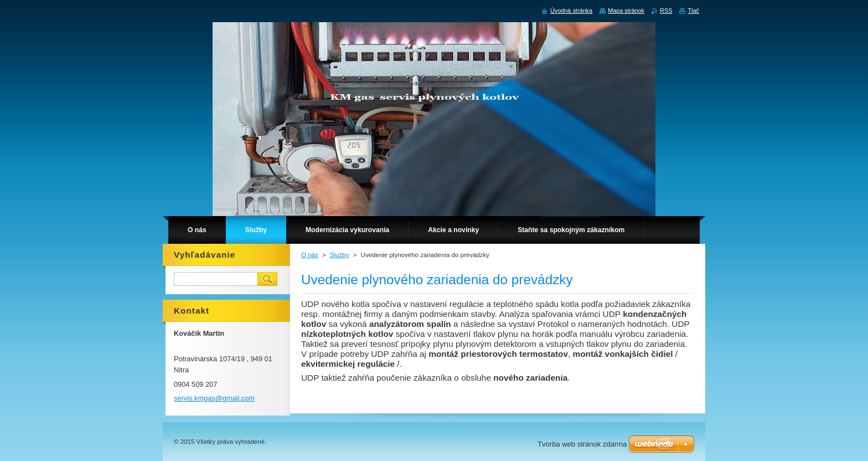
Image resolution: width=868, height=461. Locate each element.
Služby (340, 255)
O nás (310, 255)
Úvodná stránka (571, 11)
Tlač (693, 11)
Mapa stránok (626, 11)
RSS (666, 11)
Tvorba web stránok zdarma (582, 444)
